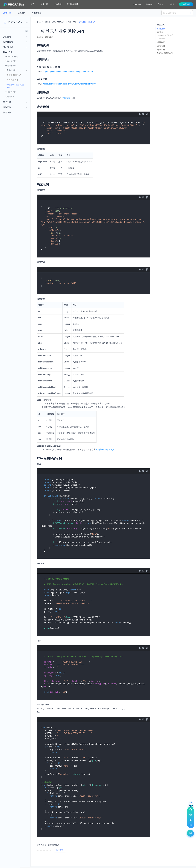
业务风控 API (71, 22)
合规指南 (22, 13)
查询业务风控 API (14, 75)
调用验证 (161, 42)
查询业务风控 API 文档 (106, 449)
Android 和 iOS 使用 (166, 35)
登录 (172, 4)
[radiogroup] (44, 850)
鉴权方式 (66, 98)
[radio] (38, 850)
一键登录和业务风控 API (15, 86)
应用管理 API (10, 92)
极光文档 (40, 22)
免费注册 (186, 4)
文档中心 (7, 13)
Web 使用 (162, 38)
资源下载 (7, 112)
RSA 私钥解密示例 (165, 53)
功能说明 (161, 29)
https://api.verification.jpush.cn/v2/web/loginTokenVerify (68, 72)
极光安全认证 (50, 22)
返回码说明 (10, 97)
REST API (60, 22)
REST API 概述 (11, 57)
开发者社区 (37, 13)
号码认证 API (10, 61)
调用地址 (161, 32)
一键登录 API (10, 66)
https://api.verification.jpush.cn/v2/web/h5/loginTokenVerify (69, 84)
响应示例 (161, 50)
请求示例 (161, 46)
